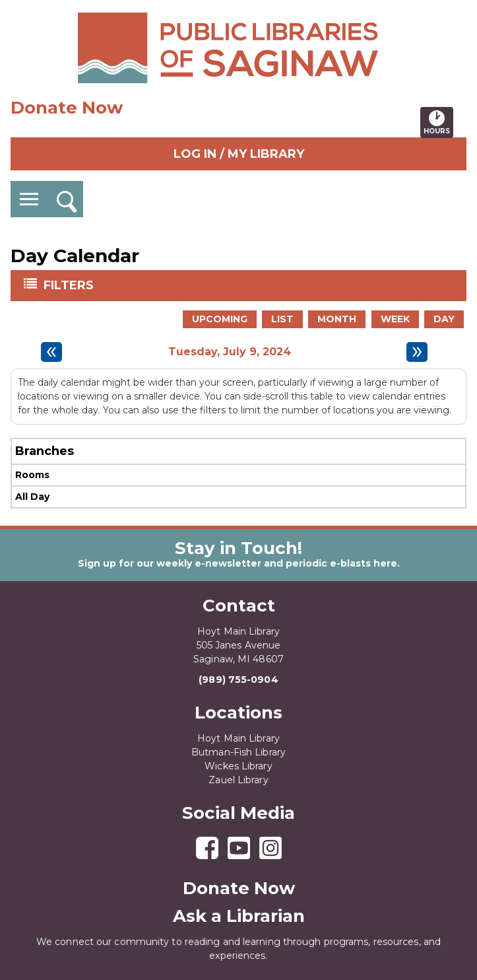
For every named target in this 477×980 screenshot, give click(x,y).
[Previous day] (51, 352)
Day (444, 319)
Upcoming (220, 319)
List (282, 319)
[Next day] (417, 352)
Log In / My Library (239, 154)
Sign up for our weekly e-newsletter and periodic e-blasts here (238, 563)
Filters (70, 285)
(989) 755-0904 (238, 680)
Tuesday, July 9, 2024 (230, 352)
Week (395, 319)
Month (337, 319)
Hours (438, 122)
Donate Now (67, 108)
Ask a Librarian (239, 916)
